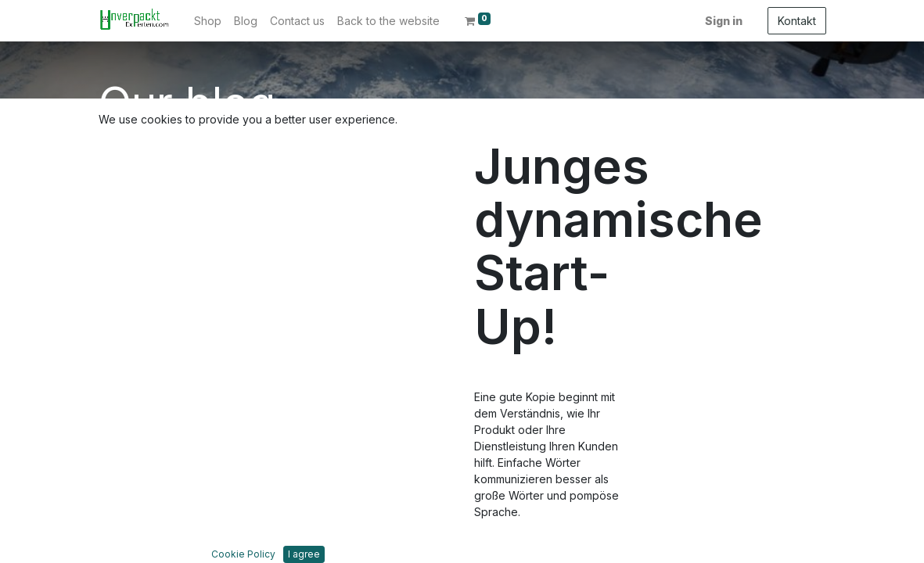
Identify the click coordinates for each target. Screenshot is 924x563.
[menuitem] (208, 21)
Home (114, 360)
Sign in (724, 21)
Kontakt (797, 21)
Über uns (122, 377)
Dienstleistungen (141, 409)
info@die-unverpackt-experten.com (702, 398)
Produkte (122, 393)
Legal (113, 426)
